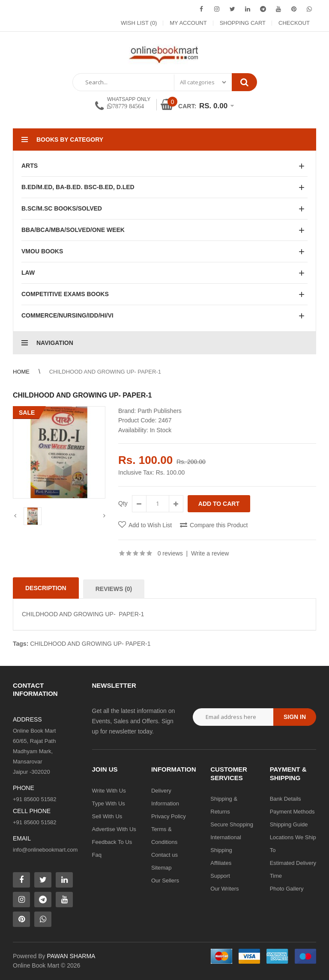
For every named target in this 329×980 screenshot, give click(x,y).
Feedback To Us (112, 842)
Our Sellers (165, 881)
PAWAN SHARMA (71, 956)
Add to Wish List (150, 525)
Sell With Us (107, 816)
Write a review (210, 553)
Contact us (164, 855)
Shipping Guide (289, 824)
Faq (97, 855)
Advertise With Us (114, 829)
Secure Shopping (232, 824)
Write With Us (109, 791)
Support (220, 876)
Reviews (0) (114, 589)
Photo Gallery (287, 889)
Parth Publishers (160, 411)
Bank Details (286, 799)
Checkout (294, 23)
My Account (188, 23)
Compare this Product (219, 525)
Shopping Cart (243, 23)
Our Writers (224, 889)
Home (21, 372)
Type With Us (109, 803)
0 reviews (170, 553)
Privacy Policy (169, 816)
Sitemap (162, 868)
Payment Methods (292, 812)
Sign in (295, 717)
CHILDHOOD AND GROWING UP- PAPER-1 (105, 372)
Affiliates (221, 863)
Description (46, 588)
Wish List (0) (139, 23)
